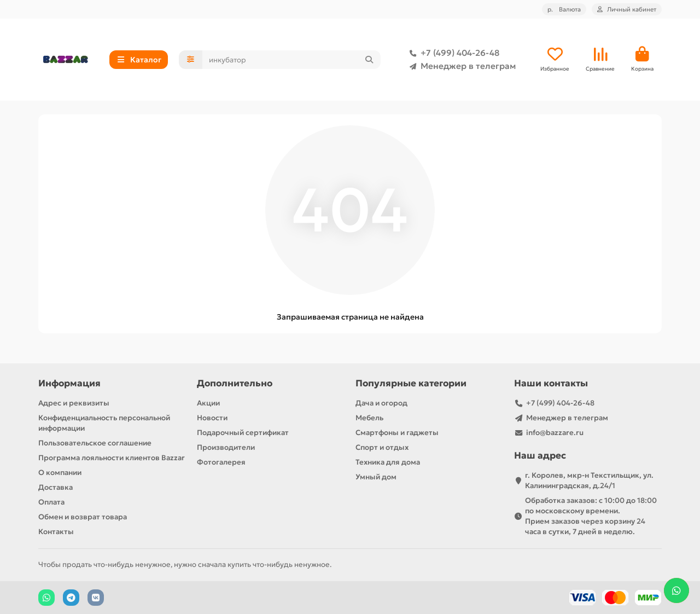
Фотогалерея (221, 462)
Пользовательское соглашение (95, 443)
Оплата (51, 502)
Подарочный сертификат (243, 433)
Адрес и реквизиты (74, 403)
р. (564, 9)
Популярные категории (411, 383)
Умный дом (376, 477)
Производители (226, 447)
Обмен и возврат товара (83, 517)
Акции (208, 403)
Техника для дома (388, 462)
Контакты (56, 532)
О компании (60, 473)
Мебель (369, 418)
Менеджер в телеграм (460, 66)
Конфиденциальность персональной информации (104, 423)
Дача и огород (381, 403)
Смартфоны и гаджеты (397, 433)
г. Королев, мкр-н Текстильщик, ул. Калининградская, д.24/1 (589, 480)
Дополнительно (235, 383)
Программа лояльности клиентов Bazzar (112, 458)
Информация (69, 383)
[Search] (292, 60)
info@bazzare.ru (555, 433)
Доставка (56, 487)
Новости (212, 418)
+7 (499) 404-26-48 (452, 53)
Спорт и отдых (382, 447)
